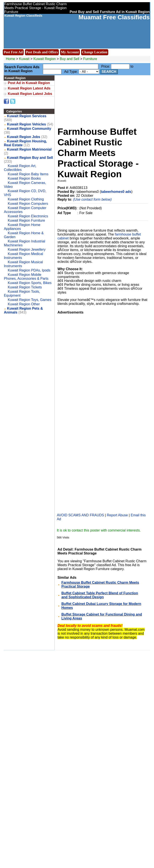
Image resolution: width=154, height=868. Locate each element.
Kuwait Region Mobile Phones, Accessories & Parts (26, 277)
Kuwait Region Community (29, 129)
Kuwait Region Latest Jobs (30, 94)
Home (11, 59)
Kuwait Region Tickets (25, 287)
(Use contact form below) (92, 199)
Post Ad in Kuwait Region (29, 83)
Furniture (90, 59)
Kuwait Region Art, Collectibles (20, 168)
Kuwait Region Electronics (28, 216)
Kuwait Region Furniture (26, 220)
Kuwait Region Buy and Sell (30, 158)
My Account (70, 52)
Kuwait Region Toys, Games (30, 300)
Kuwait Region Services (27, 116)
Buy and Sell (70, 59)
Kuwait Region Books (24, 178)
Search (109, 72)
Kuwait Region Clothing (26, 199)
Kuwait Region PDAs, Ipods (29, 270)
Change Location (95, 52)
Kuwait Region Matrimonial (29, 149)
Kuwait (24, 59)
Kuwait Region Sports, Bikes (30, 283)
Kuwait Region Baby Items (28, 174)
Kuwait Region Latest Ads (29, 88)
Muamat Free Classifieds (114, 17)
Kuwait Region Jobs (24, 137)
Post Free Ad (13, 52)
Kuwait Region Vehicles (26, 124)
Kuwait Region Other (24, 304)
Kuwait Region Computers (28, 204)
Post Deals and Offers (42, 52)
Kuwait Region (45, 59)
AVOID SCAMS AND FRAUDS (80, 515)
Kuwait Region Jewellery (27, 250)
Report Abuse (117, 515)
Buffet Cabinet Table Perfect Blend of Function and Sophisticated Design (100, 595)
